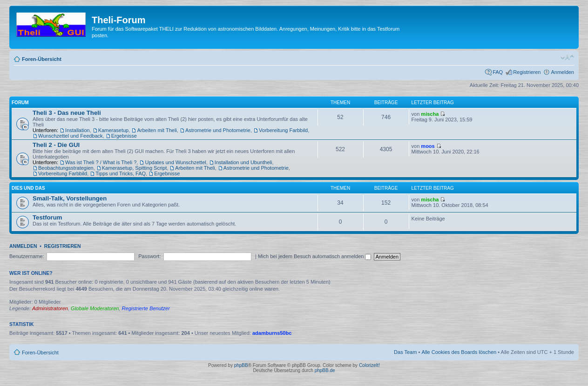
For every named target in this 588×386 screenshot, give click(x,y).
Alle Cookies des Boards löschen (459, 352)
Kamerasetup (113, 130)
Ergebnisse (124, 136)
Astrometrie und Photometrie (218, 130)
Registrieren (527, 72)
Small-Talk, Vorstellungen (70, 198)
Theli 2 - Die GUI (56, 145)
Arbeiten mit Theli (157, 130)
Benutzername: (27, 256)
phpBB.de (325, 370)
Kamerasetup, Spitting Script (134, 168)
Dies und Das (28, 188)
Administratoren (50, 308)
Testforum (47, 217)
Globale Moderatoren (95, 308)
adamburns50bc (272, 333)
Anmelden (562, 72)
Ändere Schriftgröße (567, 57)
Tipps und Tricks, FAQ (121, 173)
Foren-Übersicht (42, 59)
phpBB (241, 365)
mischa (430, 114)
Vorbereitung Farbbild (283, 130)
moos (428, 146)
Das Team (405, 352)
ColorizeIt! (369, 365)
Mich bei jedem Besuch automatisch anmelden (315, 256)
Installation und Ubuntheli (243, 162)
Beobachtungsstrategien (66, 168)
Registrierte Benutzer (146, 308)
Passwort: (149, 256)
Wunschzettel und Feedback (71, 136)
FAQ (498, 72)
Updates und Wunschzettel (175, 162)
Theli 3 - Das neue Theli (67, 113)
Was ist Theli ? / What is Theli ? (101, 162)
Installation (78, 130)
